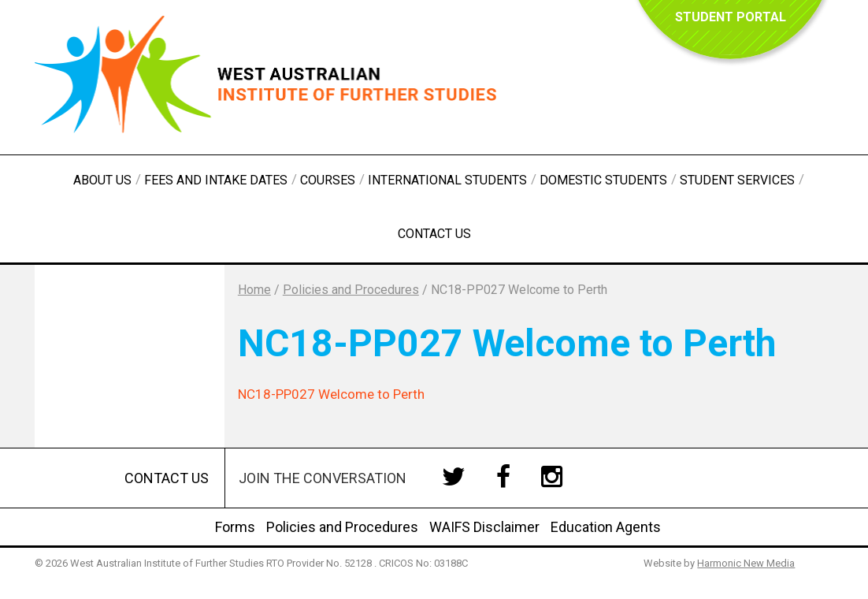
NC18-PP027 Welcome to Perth (331, 394)
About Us (102, 180)
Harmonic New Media (746, 563)
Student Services (737, 180)
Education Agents (606, 527)
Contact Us (434, 234)
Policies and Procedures (342, 527)
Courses (328, 180)
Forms (235, 527)
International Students (447, 180)
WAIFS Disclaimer (484, 527)
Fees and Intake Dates (216, 180)
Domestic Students (603, 180)
